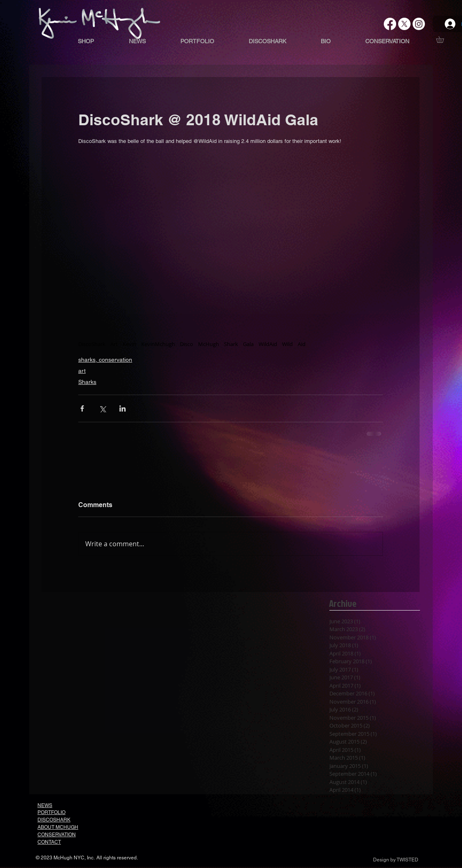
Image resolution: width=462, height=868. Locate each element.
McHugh (209, 344)
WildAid (268, 344)
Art (114, 344)
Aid (302, 344)
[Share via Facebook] (82, 408)
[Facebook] (390, 24)
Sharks (87, 382)
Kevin (129, 344)
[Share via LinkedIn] (122, 408)
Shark (231, 344)
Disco (187, 344)
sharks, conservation (105, 360)
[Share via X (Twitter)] (102, 408)
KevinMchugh (158, 344)
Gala (248, 344)
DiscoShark (92, 344)
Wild (287, 344)
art (82, 371)
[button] (443, 40)
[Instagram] (419, 24)
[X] (404, 24)
